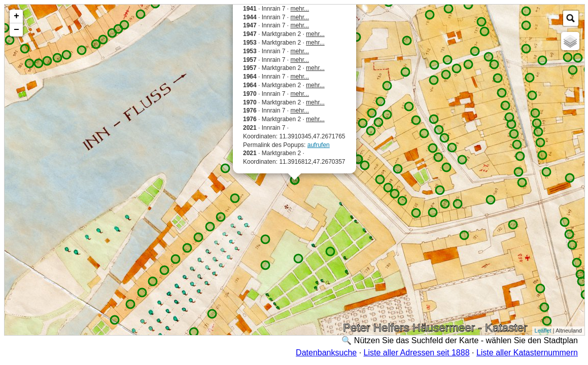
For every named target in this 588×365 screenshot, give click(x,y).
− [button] (16, 30)
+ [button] (16, 16)
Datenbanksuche (326, 353)
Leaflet (543, 331)
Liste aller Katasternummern (527, 353)
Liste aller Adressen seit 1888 (417, 353)
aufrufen (319, 145)
